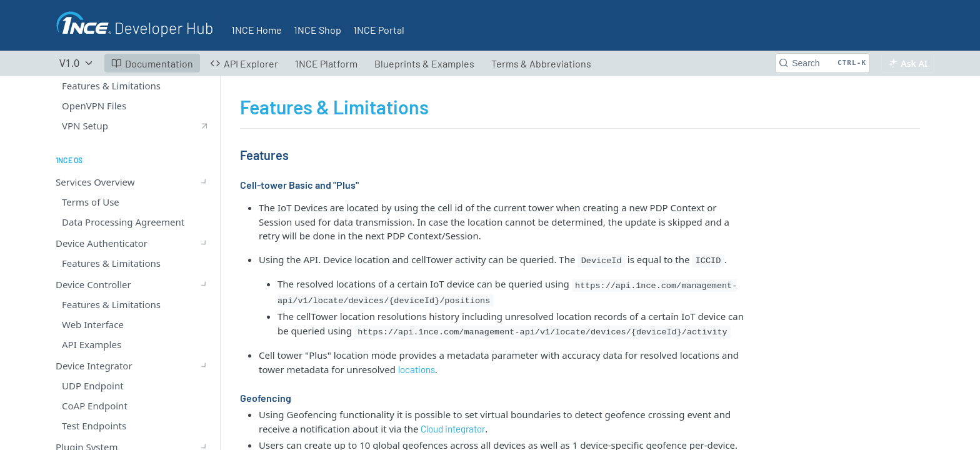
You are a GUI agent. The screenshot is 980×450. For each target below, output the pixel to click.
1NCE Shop (317, 30)
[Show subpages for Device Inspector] (204, 261)
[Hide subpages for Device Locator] (204, 281)
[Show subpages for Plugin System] (204, 201)
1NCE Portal (379, 30)
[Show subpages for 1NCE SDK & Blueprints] (204, 402)
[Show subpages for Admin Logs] (204, 382)
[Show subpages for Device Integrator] (204, 181)
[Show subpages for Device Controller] (204, 161)
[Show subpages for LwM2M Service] (204, 221)
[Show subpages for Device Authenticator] (204, 141)
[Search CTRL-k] (822, 63)
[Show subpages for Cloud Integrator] (204, 241)
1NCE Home (257, 30)
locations (417, 369)
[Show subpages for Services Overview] (204, 121)
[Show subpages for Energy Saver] (204, 362)
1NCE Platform (326, 63)
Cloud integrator (453, 429)
